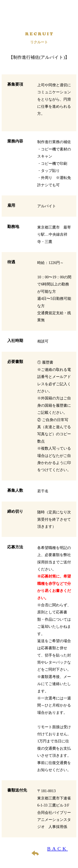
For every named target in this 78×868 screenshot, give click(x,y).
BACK (58, 849)
